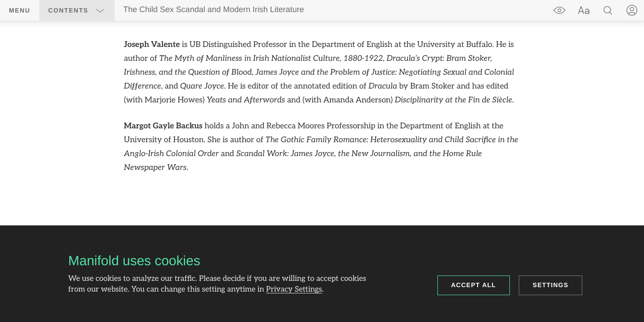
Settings (551, 285)
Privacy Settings (294, 290)
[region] (322, 107)
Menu (20, 10)
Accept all (474, 285)
